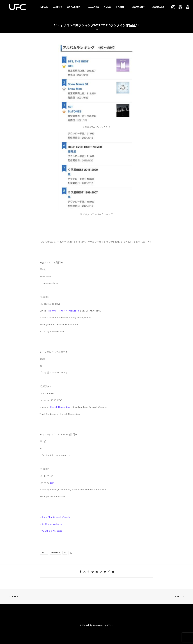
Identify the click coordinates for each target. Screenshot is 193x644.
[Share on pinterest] (92, 572)
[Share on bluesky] (105, 572)
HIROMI (52, 311)
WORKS (57, 9)
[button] (174, 9)
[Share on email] (113, 572)
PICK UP (44, 553)
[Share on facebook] (80, 572)
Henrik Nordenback (68, 311)
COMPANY (140, 9)
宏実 (52, 483)
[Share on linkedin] (96, 572)
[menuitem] (44, 9)
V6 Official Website (52, 531)
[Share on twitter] (84, 572)
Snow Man (55, 553)
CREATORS (75, 9)
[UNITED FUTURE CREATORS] (18, 9)
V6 (65, 553)
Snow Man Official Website (56, 517)
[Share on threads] (88, 572)
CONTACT (158, 9)
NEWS (44, 9)
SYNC (107, 9)
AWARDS (94, 9)
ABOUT (122, 9)
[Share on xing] (109, 572)
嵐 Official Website (52, 524)
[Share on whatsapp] (101, 572)
